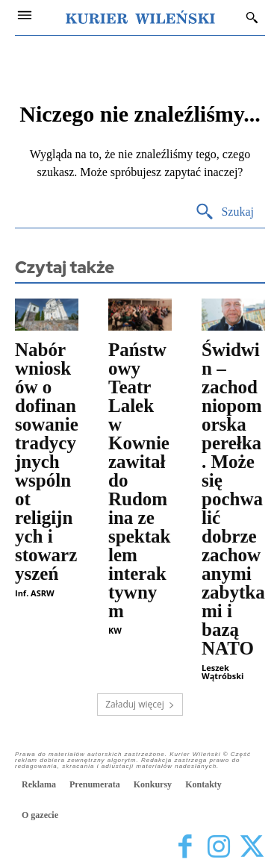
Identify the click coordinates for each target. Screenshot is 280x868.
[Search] (224, 212)
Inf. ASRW (35, 593)
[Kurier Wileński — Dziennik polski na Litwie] (140, 17)
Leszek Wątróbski (223, 672)
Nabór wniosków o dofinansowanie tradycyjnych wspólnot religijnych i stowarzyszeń (47, 462)
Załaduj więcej (140, 704)
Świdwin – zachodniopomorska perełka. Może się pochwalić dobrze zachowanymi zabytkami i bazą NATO (233, 499)
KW (115, 630)
